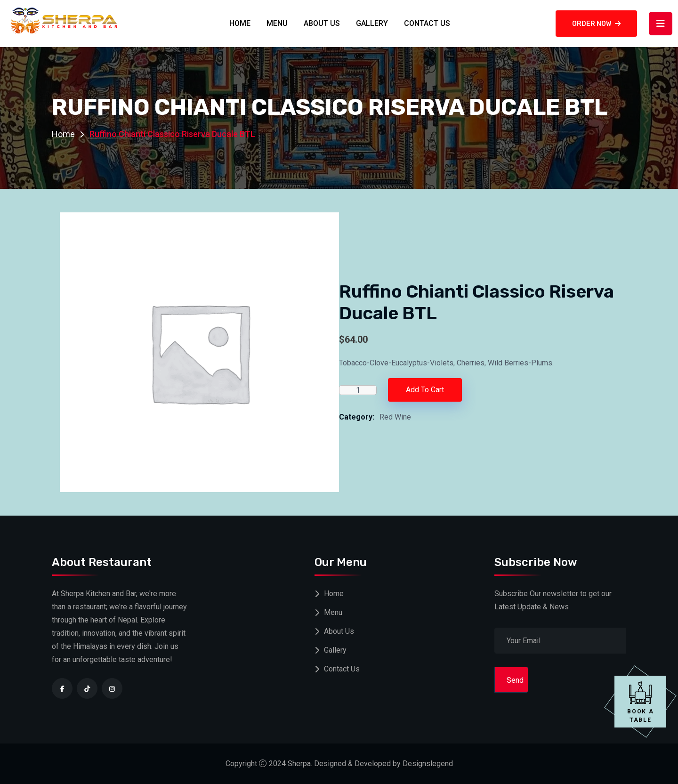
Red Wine (395, 417)
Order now (596, 24)
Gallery (372, 23)
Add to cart (425, 390)
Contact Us (427, 23)
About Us (322, 23)
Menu (277, 23)
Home (240, 23)
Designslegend (428, 764)
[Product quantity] (358, 390)
